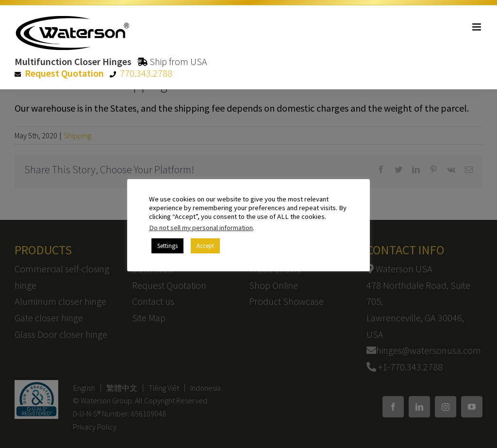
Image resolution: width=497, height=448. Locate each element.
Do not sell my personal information (201, 228)
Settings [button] (167, 246)
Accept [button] (205, 246)
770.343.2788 (146, 73)
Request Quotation (64, 73)
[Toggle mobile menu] (477, 27)
